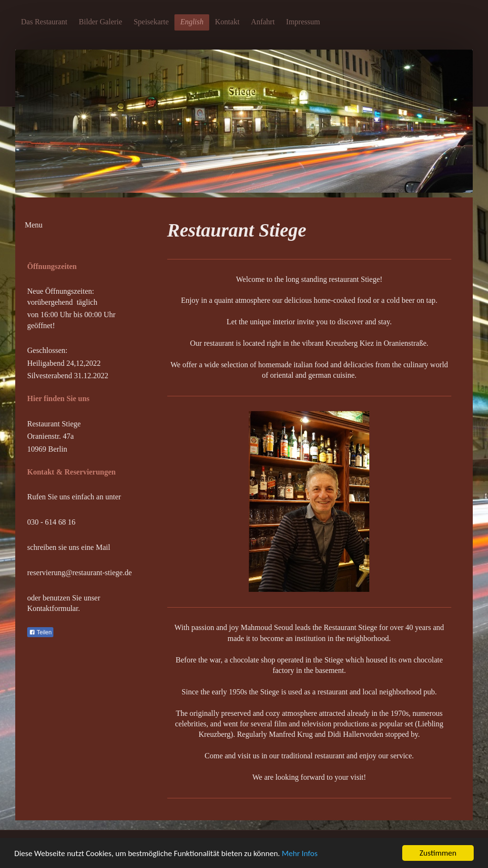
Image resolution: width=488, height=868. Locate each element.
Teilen (40, 632)
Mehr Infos (300, 853)
